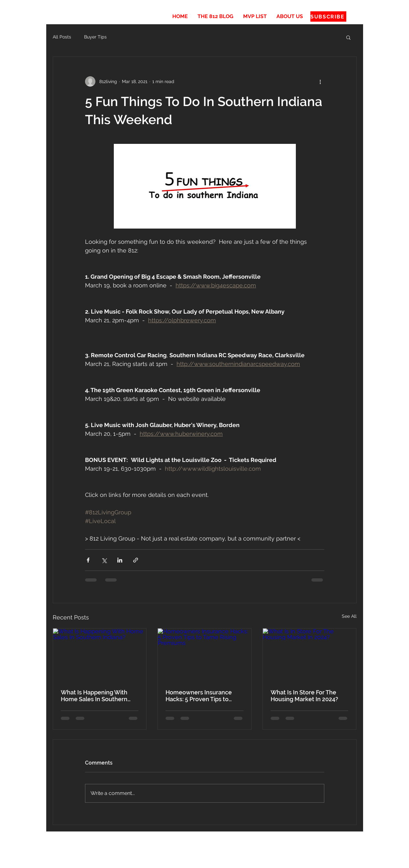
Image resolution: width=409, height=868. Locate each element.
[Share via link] (136, 560)
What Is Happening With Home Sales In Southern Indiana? (94, 696)
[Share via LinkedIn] (120, 560)
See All (349, 616)
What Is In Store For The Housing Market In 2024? (304, 696)
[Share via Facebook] (88, 560)
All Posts (62, 37)
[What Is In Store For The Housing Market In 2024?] (310, 655)
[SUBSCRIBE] (328, 16)
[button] (348, 37)
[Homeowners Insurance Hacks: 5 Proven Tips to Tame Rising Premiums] (204, 655)
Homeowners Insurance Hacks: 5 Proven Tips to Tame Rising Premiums (199, 696)
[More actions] (320, 81)
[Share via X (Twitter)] (104, 560)
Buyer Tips (95, 37)
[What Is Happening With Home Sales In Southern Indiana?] (100, 655)
